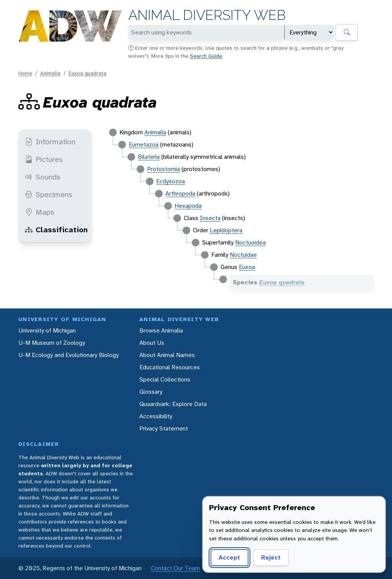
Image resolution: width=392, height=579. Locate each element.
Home (25, 73)
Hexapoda (188, 206)
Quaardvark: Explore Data (173, 404)
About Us (152, 343)
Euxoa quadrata (87, 73)
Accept (229, 557)
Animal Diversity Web (207, 15)
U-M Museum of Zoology (52, 343)
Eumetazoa (144, 144)
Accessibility (156, 416)
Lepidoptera (226, 230)
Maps (40, 212)
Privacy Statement (164, 428)
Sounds (43, 177)
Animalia (50, 73)
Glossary (151, 392)
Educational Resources (170, 367)
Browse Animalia (161, 330)
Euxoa (247, 267)
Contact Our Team (175, 568)
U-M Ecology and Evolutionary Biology (69, 355)
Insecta (210, 218)
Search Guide (206, 56)
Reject (271, 557)
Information (50, 142)
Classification (56, 230)
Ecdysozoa (171, 181)
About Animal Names (167, 355)
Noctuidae (243, 255)
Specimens (49, 194)
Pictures (44, 159)
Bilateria (149, 157)
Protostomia (163, 169)
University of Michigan (47, 330)
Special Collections (165, 379)
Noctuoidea (250, 242)
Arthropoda (180, 193)
